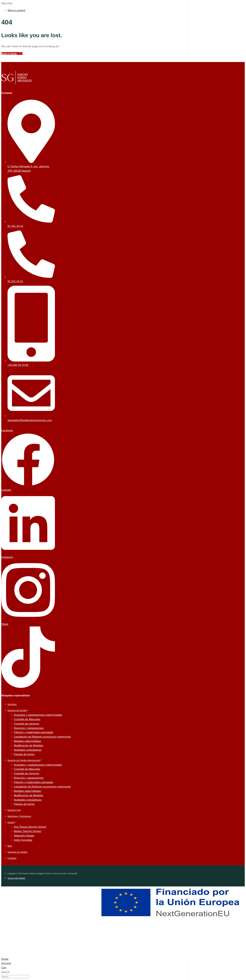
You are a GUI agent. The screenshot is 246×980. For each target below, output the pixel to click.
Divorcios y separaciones (29, 728)
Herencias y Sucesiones (19, 816)
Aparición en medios (17, 852)
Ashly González (23, 840)
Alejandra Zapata (24, 836)
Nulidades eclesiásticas (28, 750)
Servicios (12, 704)
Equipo (12, 822)
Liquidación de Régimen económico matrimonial (42, 737)
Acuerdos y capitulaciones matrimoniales (38, 715)
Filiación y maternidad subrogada (33, 732)
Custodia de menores (27, 724)
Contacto (12, 858)
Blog (10, 846)
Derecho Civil (14, 810)
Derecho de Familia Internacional (25, 760)
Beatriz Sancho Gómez (28, 831)
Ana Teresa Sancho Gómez (30, 827)
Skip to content (16, 10)
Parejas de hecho (24, 754)
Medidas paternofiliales (27, 741)
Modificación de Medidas (28, 746)
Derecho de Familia (18, 710)
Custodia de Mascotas (27, 719)
